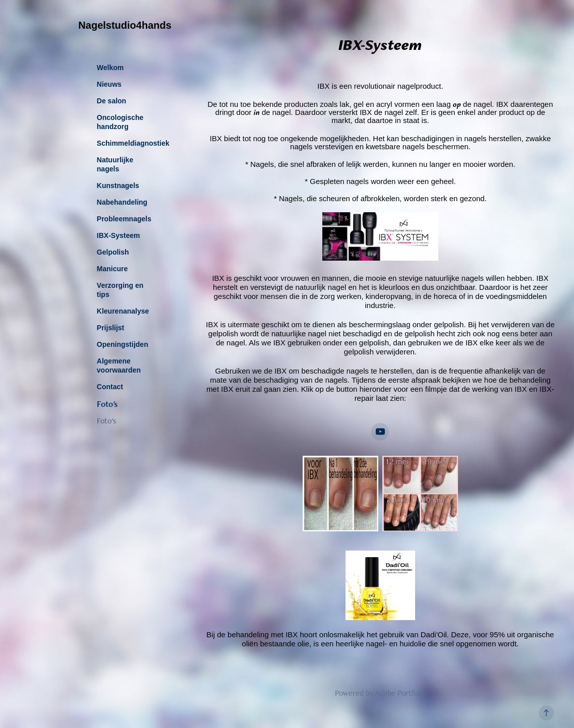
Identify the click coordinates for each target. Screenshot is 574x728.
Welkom (110, 68)
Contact (110, 387)
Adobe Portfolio (400, 693)
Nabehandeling (122, 202)
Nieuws (109, 84)
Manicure (112, 269)
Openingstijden (123, 344)
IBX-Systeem (119, 235)
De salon (111, 101)
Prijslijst (110, 328)
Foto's (107, 404)
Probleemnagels (124, 219)
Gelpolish (113, 252)
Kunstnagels (118, 186)
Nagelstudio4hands (125, 25)
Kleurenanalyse (123, 311)
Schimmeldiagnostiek (133, 143)
